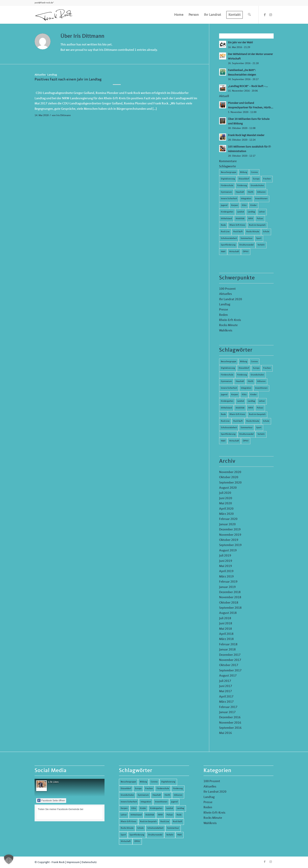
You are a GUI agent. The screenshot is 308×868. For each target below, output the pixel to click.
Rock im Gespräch (257, 225)
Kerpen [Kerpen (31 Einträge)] (235, 395)
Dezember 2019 (230, 530)
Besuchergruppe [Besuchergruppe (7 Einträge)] (229, 362)
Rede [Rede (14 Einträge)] (223, 414)
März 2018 (226, 639)
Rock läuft (238, 232)
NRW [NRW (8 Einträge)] (251, 408)
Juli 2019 (225, 556)
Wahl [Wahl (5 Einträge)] (223, 441)
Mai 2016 (226, 733)
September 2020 (230, 483)
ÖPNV (246, 252)
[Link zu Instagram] (271, 15)
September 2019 (230, 545)
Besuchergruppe (229, 172)
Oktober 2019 (229, 540)
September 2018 (230, 608)
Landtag (52, 75)
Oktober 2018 (229, 603)
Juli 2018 (225, 618)
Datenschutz (89, 862)
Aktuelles (40, 75)
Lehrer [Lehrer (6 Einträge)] (262, 401)
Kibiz (244, 205)
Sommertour (247, 238)
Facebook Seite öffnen (51, 800)
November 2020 (230, 472)
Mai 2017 (226, 691)
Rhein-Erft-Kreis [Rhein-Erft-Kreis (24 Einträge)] (237, 414)
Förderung (242, 186)
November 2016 (230, 723)
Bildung (244, 172)
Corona (254, 172)
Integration (246, 199)
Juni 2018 (226, 624)
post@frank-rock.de (44, 3)
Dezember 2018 (230, 592)
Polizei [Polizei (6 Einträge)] (260, 408)
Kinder (253, 205)
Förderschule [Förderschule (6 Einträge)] (227, 375)
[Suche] (249, 15)
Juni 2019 (226, 561)
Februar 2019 (228, 582)
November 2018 (230, 597)
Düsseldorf (244, 179)
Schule (266, 232)
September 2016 (230, 728)
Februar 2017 (228, 707)
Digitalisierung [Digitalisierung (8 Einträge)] (228, 368)
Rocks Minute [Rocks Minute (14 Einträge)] (253, 421)
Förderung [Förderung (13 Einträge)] (242, 375)
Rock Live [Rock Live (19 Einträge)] (225, 421)
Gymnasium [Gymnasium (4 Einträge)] (226, 381)
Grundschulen (257, 186)
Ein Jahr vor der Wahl (240, 43)
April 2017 (226, 697)
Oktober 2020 (229, 477)
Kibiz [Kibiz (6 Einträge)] (244, 395)
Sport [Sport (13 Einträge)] (259, 428)
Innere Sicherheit (229, 199)
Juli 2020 (225, 493)
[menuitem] (179, 15)
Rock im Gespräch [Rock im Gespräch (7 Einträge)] (257, 414)
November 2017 (230, 660)
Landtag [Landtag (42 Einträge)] (251, 401)
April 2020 (226, 509)
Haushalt (240, 192)
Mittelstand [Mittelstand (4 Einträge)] (226, 408)
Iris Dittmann (64, 115)
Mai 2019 (226, 566)
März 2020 (226, 514)
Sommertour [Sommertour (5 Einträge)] (247, 428)
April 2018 (226, 634)
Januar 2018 (227, 650)
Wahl (223, 252)
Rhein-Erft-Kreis (237, 225)
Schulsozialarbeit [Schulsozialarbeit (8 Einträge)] (229, 428)
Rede (223, 225)
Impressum (73, 862)
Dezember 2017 (230, 655)
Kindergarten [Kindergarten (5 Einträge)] (227, 401)
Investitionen (261, 199)
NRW (251, 219)
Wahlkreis (226, 331)
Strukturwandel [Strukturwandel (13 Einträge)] (246, 434)
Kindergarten (227, 212)
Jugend (224, 205)
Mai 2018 (226, 629)
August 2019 (228, 551)
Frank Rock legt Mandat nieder (246, 135)
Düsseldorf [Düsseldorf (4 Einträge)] (244, 368)
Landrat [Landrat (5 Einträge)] (241, 401)
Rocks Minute (253, 232)
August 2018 (228, 613)
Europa (256, 179)
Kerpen (235, 205)
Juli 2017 (225, 681)
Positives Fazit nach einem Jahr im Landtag (68, 80)
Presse (224, 310)
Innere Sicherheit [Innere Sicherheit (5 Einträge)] (229, 388)
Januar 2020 (227, 524)
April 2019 (226, 571)
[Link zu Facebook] (265, 15)
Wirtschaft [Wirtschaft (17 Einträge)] (234, 441)
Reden (223, 315)
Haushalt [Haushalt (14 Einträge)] (240, 381)
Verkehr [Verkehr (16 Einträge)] (261, 434)
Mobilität (240, 219)
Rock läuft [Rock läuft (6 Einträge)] (238, 421)
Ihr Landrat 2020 (231, 299)
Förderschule (227, 186)
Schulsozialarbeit (229, 238)
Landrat (241, 212)
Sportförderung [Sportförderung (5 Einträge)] (228, 434)
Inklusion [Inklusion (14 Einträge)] (261, 381)
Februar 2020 (228, 519)
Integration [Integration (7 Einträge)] (246, 388)
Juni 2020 (226, 498)
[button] (9, 859)
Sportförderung (228, 245)
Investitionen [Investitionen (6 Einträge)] (261, 388)
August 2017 (228, 676)
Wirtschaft (234, 252)
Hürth (251, 192)
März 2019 (226, 577)
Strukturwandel (246, 245)
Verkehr (261, 245)
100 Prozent (227, 289)
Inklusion (261, 192)
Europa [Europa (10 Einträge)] (256, 368)
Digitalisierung (228, 179)
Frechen (267, 179)
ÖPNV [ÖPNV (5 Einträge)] (246, 441)
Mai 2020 (226, 504)
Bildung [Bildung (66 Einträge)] (244, 362)
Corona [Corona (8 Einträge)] (254, 362)
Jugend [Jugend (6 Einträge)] (224, 395)
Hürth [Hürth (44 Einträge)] (251, 381)
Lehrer (262, 212)
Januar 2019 (227, 587)
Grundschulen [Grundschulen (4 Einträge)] (257, 375)
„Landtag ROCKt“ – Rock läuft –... (248, 86)
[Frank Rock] (54, 15)
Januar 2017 (227, 712)
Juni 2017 (226, 686)
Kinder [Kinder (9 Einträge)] (253, 395)
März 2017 (226, 702)
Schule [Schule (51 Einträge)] (266, 421)
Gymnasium (226, 192)
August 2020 (228, 488)
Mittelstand (226, 219)
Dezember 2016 (230, 717)
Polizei (260, 219)
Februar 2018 (228, 645)
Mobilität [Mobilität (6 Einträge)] (240, 408)
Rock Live (225, 232)
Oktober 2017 (229, 665)
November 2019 (230, 535)
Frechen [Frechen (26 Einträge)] (267, 368)
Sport (259, 238)
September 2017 (230, 671)
